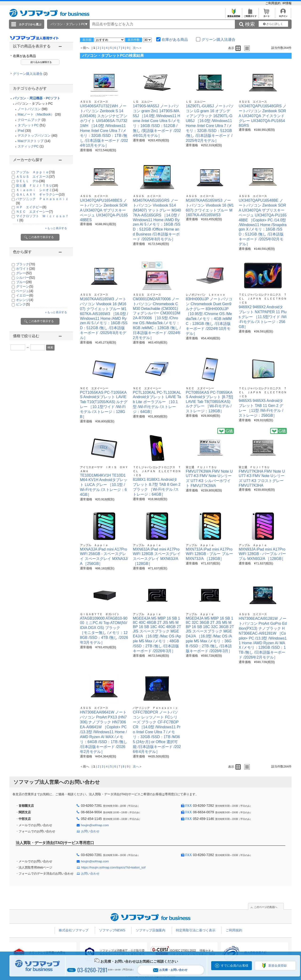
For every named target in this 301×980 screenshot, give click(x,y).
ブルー (24, 282)
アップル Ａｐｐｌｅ (35, 172)
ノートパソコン (29, 109)
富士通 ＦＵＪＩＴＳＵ (37, 185)
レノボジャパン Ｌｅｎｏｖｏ (206, 295)
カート (267, 15)
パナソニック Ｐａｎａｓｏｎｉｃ (155, 708)
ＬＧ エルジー (143, 102)
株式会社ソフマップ (74, 930)
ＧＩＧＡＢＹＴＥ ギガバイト (100, 614)
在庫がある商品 (24, 56)
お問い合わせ (90, 831)
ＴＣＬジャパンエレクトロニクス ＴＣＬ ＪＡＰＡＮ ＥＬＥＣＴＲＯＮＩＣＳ (263, 299)
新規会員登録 (234, 15)
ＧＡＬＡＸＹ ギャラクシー (40, 194)
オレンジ (25, 300)
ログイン (283, 15)
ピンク (23, 304)
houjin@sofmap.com (95, 825)
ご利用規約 (273, 3)
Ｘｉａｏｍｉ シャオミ (37, 190)
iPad (21, 131)
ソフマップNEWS (112, 930)
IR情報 (287, 3)
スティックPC (28, 146)
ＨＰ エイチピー (31, 207)
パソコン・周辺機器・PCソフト (37, 98)
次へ (136, 48)
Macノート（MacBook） (36, 114)
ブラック (26, 264)
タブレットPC (28, 125)
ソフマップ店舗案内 (150, 930)
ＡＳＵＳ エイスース (35, 177)
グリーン (25, 286)
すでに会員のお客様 (235, 966)
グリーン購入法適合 (30, 74)
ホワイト (26, 269)
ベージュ (25, 291)
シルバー (26, 278)
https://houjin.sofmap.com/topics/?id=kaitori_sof (113, 867)
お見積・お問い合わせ (170, 970)
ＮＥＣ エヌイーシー (34, 212)
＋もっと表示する (56, 228)
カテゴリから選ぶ (30, 24)
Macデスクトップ (31, 141)
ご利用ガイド (250, 15)
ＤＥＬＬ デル (30, 181)
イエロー (25, 295)
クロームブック (29, 120)
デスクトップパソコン (34, 135)
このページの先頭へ (266, 907)
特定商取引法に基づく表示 (196, 930)
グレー (24, 273)
